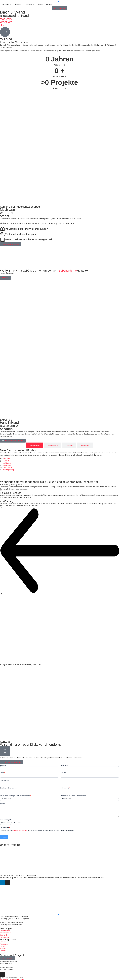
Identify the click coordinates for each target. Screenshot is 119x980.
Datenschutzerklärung (20, 830)
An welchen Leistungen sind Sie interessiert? (15, 796)
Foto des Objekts (6, 820)
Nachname (65, 765)
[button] (59, 551)
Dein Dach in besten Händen (18, 450)
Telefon (63, 773)
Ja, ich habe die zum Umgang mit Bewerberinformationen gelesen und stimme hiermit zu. (37, 830)
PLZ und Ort (65, 788)
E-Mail (2, 773)
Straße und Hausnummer (9, 788)
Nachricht (3, 804)
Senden (4, 837)
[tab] (35, 445)
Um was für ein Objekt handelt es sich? (74, 796)
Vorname (3, 765)
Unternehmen (5, 780)
